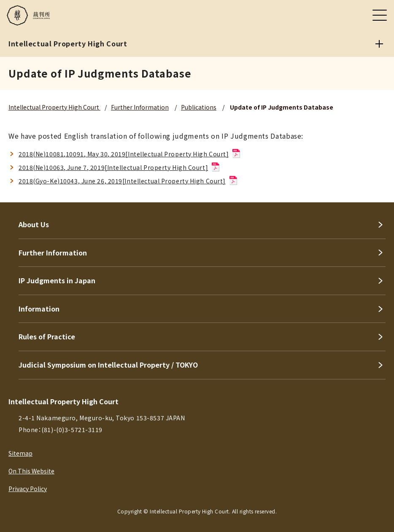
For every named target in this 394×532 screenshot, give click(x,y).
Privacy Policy (28, 489)
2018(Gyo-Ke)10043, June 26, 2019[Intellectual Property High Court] (128, 181)
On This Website (31, 471)
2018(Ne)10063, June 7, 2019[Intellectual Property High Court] (120, 167)
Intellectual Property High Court (54, 107)
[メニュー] (380, 15)
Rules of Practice (47, 336)
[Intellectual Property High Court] (379, 44)
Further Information (140, 107)
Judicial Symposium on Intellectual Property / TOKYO (108, 365)
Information (39, 309)
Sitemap (20, 453)
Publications (199, 107)
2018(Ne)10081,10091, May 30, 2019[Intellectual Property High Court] (130, 154)
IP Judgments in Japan (57, 280)
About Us (34, 224)
